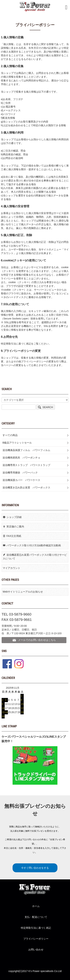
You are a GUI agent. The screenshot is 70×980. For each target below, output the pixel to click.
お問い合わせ (36, 950)
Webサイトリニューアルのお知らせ (23, 592)
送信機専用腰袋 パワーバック (20, 473)
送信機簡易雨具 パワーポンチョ (21, 458)
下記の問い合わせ (31, 840)
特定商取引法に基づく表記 (36, 928)
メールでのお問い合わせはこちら (34, 640)
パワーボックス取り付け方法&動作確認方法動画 (32, 545)
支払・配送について (36, 917)
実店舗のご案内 (13, 527)
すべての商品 (10, 435)
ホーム (36, 906)
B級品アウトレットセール (17, 443)
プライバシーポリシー (36, 939)
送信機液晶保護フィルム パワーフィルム (26, 450)
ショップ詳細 (12, 517)
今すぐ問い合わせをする (35, 868)
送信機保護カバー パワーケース (21, 480)
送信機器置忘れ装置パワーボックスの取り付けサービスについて (35, 557)
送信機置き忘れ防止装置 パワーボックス (26, 488)
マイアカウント (11, 568)
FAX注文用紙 (12, 536)
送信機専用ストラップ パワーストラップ (26, 465)
